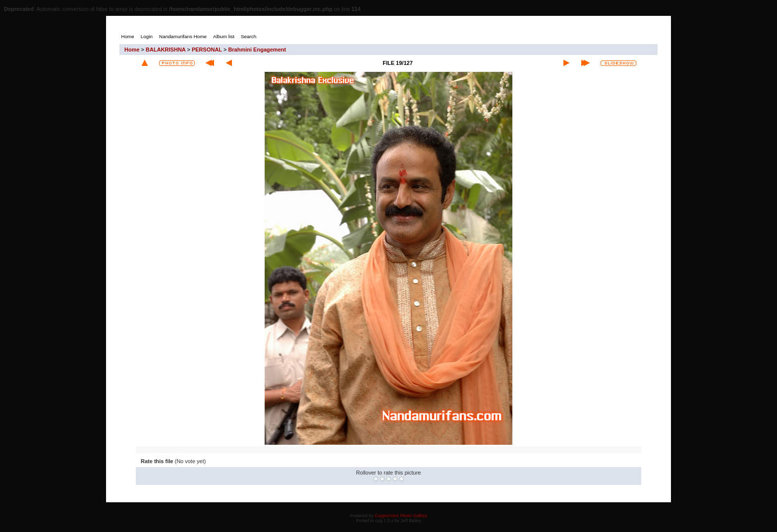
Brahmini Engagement (257, 50)
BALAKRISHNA (166, 50)
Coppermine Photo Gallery (401, 516)
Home (132, 50)
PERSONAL (207, 50)
